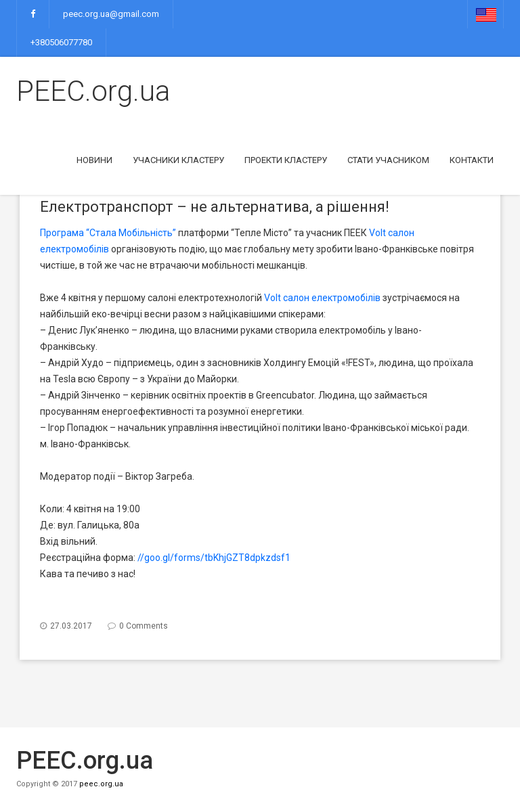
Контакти (472, 160)
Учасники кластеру (178, 160)
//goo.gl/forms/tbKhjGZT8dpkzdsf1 (214, 558)
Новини (94, 160)
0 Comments (144, 626)
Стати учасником (388, 160)
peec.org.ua (101, 784)
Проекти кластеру (286, 160)
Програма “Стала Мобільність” (108, 233)
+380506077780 (61, 42)
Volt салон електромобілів (322, 298)
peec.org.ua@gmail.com (111, 14)
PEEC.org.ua (93, 91)
